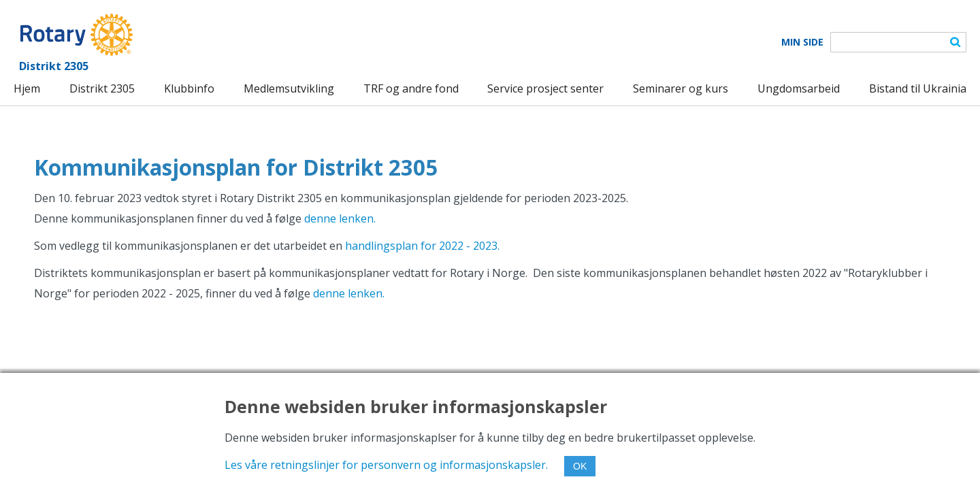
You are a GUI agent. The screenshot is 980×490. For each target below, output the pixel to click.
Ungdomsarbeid (799, 88)
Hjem (27, 88)
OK (580, 466)
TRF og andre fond (411, 88)
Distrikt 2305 (102, 88)
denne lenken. (340, 218)
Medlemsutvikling (289, 88)
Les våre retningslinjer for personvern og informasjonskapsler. (386, 465)
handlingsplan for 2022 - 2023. (422, 246)
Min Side (802, 42)
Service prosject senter (545, 88)
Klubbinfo (189, 88)
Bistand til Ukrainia (918, 88)
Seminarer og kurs (681, 88)
